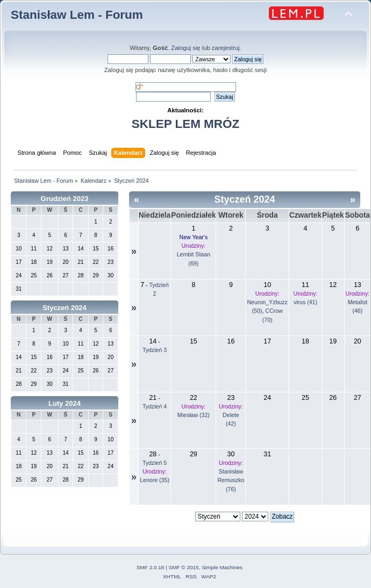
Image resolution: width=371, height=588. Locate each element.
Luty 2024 (65, 403)
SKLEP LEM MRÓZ (185, 124)
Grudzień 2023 (65, 199)
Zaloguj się (185, 48)
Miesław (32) (194, 415)
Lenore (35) (155, 480)
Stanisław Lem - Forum (77, 15)
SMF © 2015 (184, 567)
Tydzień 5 (155, 463)
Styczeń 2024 (65, 308)
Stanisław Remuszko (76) (231, 480)
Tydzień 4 (155, 406)
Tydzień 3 (155, 350)
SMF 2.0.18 (151, 567)
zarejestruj (226, 48)
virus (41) (305, 302)
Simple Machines (222, 567)
